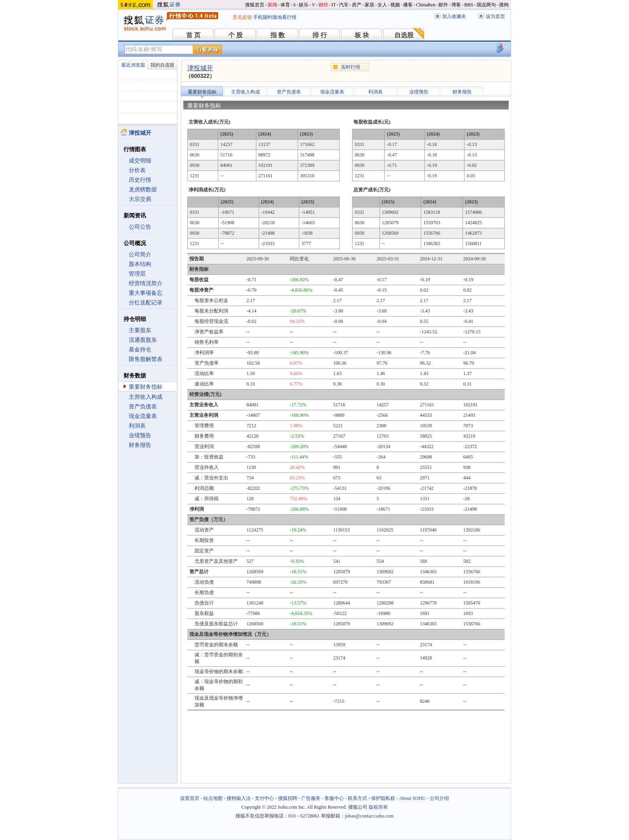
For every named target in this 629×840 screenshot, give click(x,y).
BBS (469, 5)
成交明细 (140, 161)
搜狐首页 (255, 5)
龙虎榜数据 (143, 190)
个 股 (235, 35)
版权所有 (378, 807)
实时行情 (351, 67)
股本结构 (140, 264)
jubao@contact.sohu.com (369, 816)
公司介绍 (439, 798)
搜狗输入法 (239, 798)
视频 (395, 5)
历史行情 (140, 180)
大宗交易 (140, 199)
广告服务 (311, 798)
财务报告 (140, 445)
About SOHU (412, 798)
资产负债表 (143, 407)
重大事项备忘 (146, 293)
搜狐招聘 (288, 798)
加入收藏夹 (454, 16)
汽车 (344, 5)
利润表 (137, 426)
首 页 (193, 35)
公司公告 (140, 227)
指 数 (278, 35)
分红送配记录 (146, 303)
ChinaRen (426, 5)
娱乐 (304, 5)
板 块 (362, 35)
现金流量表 (143, 416)
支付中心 (264, 798)
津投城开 (200, 68)
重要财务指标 (146, 387)
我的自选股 (162, 65)
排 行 (320, 35)
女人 (382, 5)
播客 (408, 5)
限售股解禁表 (146, 359)
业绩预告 (140, 435)
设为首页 (495, 16)
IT (334, 5)
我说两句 (486, 5)
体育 (285, 5)
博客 (456, 5)
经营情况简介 (146, 283)
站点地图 (213, 798)
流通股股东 (143, 340)
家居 (369, 5)
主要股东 (140, 330)
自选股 (404, 35)
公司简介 (140, 255)
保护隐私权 (383, 798)
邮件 (443, 5)
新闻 (272, 5)
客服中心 (334, 798)
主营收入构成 (146, 397)
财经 (323, 5)
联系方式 (357, 798)
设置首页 (190, 798)
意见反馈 (242, 17)
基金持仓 (140, 350)
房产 (357, 5)
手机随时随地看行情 (275, 17)
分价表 (137, 170)
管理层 (137, 274)
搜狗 (504, 5)
